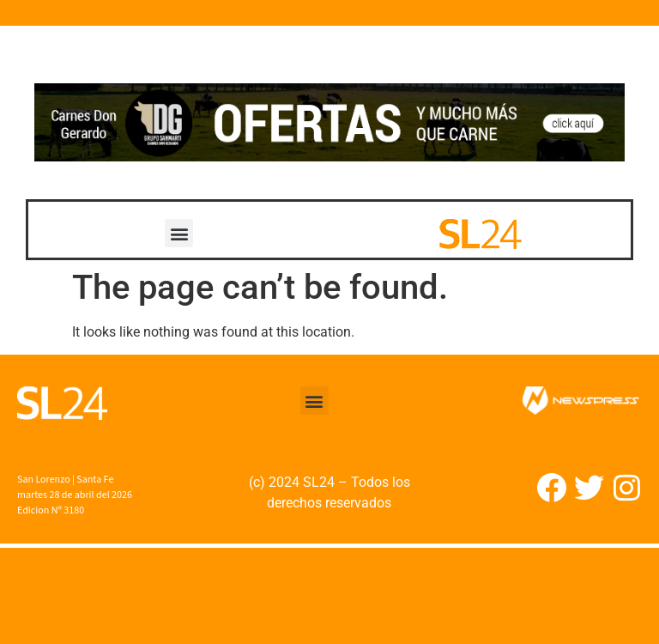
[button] (179, 233)
